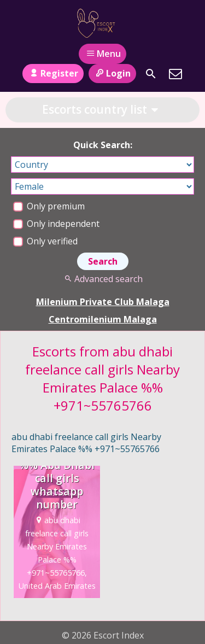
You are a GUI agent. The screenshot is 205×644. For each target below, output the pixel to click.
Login (112, 73)
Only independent (56, 224)
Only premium (49, 206)
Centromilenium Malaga (103, 319)
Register (53, 73)
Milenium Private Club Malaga (103, 302)
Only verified (45, 241)
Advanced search (102, 279)
